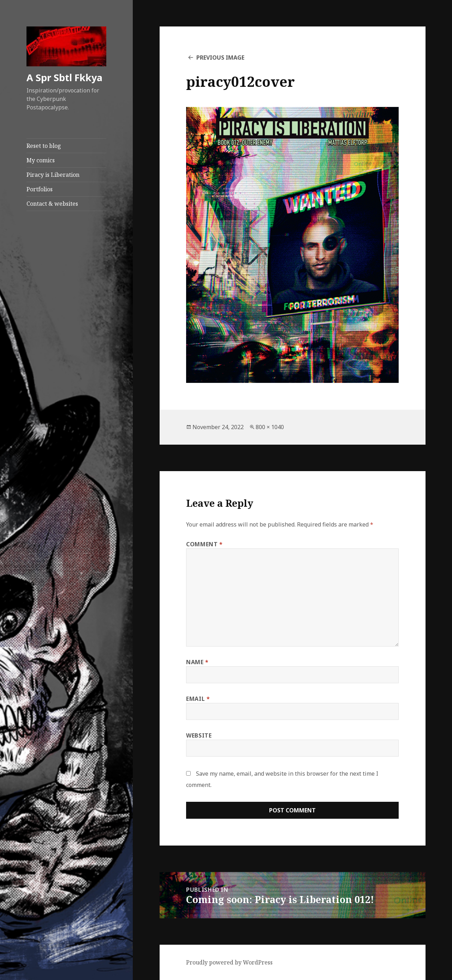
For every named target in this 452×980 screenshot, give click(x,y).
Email (198, 699)
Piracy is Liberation (53, 175)
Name (197, 662)
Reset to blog (44, 146)
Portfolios (40, 189)
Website (199, 735)
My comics (41, 160)
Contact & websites (52, 204)
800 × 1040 (270, 427)
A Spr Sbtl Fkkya (64, 77)
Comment (204, 544)
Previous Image (220, 58)
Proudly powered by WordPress (229, 962)
